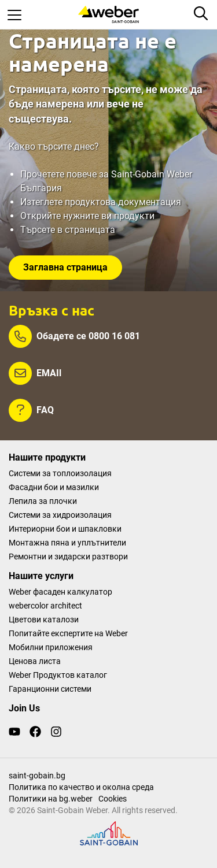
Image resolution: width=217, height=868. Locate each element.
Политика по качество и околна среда (81, 787)
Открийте (42, 216)
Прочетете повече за (66, 174)
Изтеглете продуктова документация (101, 202)
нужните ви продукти (109, 216)
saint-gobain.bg (37, 776)
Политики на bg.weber (51, 799)
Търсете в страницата (68, 230)
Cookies (113, 799)
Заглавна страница (65, 267)
